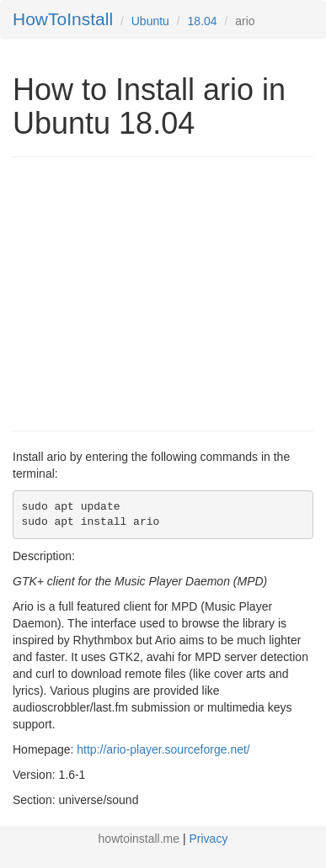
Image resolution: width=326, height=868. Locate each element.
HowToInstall (63, 19)
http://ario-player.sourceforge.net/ (163, 749)
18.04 (203, 21)
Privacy (209, 839)
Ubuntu (150, 21)
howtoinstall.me (139, 839)
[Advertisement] (154, 292)
